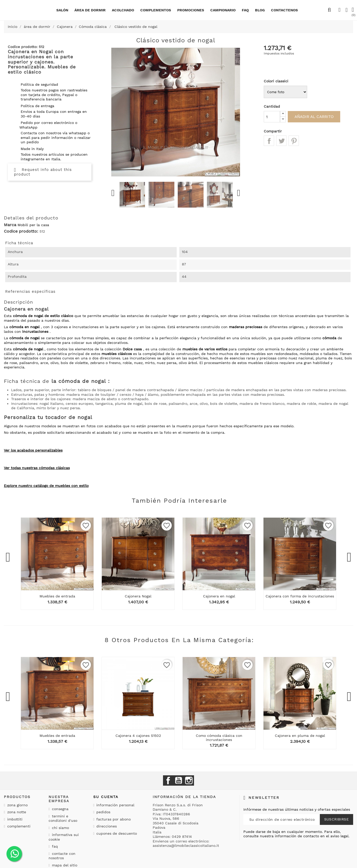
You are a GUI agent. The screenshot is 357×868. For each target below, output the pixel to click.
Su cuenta (106, 797)
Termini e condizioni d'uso (63, 818)
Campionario (223, 10)
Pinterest (294, 141)
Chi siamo (60, 828)
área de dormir (90, 10)
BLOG (260, 10)
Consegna (60, 809)
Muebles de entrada (57, 596)
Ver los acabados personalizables (33, 450)
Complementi (18, 826)
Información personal (115, 805)
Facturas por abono (113, 819)
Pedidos (103, 812)
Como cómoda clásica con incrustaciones (219, 737)
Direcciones (106, 826)
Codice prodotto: (21, 231)
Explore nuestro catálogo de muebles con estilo (46, 486)
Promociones (191, 10)
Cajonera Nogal (138, 596)
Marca (10, 225)
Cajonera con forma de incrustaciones (300, 596)
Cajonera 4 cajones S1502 (138, 736)
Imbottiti (14, 819)
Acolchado (123, 10)
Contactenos (284, 10)
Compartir (269, 141)
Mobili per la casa (33, 225)
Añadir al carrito (317, 117)
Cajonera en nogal (219, 596)
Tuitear (281, 141)
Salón (62, 10)
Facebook (168, 780)
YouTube (178, 780)
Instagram (189, 780)
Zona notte (16, 812)
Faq (245, 10)
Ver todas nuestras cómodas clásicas (37, 468)
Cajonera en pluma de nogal (300, 736)
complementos (156, 10)
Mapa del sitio (64, 865)
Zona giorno (17, 805)
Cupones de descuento (116, 833)
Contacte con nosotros (62, 856)
